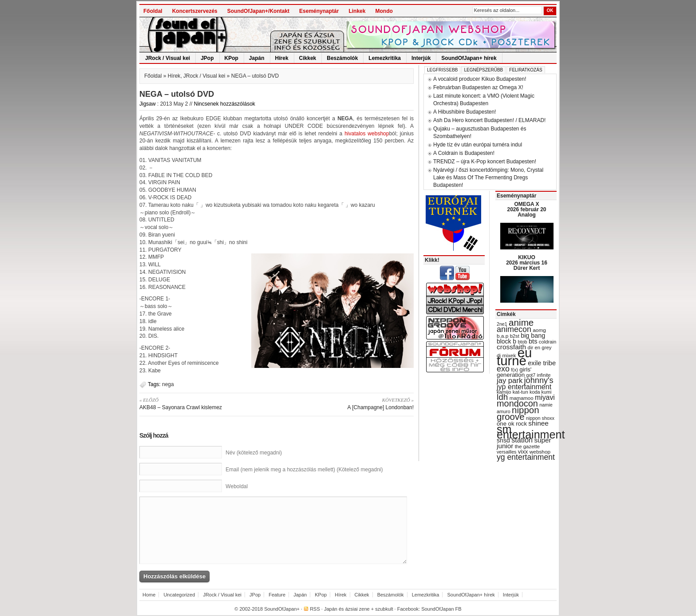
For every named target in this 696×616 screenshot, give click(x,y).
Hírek (282, 58)
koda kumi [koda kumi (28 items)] (540, 392)
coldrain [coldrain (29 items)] (548, 342)
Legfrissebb (442, 70)
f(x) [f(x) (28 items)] (514, 370)
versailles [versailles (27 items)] (506, 452)
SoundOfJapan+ (282, 609)
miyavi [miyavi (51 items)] (545, 397)
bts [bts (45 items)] (533, 341)
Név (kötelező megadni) (254, 453)
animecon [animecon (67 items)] (514, 329)
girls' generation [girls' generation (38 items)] (514, 372)
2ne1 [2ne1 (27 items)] (502, 324)
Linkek (357, 11)
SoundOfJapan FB (441, 609)
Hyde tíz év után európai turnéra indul (478, 145)
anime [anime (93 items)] (521, 322)
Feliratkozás (526, 70)
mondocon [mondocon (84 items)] (517, 403)
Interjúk (421, 58)
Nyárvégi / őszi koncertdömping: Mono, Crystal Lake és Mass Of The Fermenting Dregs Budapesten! (488, 178)
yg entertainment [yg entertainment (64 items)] (526, 457)
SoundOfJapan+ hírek (469, 58)
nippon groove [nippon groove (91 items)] (518, 413)
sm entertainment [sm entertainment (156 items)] (531, 432)
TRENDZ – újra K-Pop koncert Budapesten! (485, 162)
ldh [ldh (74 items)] (502, 397)
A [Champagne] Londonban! (348, 403)
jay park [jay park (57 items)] (510, 381)
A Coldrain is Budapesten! (464, 153)
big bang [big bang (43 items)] (533, 336)
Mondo (384, 11)
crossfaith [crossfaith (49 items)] (511, 347)
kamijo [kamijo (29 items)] (504, 392)
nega (168, 384)
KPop (231, 58)
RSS (315, 609)
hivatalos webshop (367, 134)
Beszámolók (342, 58)
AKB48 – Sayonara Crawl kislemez (205, 403)
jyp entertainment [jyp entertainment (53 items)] (524, 387)
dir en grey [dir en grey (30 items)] (540, 347)
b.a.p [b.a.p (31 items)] (502, 336)
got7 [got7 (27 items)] (531, 375)
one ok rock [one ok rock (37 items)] (512, 424)
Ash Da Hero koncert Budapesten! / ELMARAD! (489, 120)
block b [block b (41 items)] (506, 341)
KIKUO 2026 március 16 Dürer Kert (527, 263)
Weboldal (237, 486)
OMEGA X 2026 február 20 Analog (526, 209)
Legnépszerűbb (483, 70)
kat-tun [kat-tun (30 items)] (520, 392)
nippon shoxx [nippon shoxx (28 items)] (540, 418)
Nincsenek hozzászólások (225, 104)
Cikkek (308, 58)
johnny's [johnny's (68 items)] (539, 380)
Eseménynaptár (319, 11)
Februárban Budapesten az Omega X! (478, 87)
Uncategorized (179, 595)
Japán (257, 58)
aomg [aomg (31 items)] (539, 330)
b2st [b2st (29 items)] (515, 336)
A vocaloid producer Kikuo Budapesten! (480, 79)
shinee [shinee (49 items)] (538, 423)
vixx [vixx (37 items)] (523, 452)
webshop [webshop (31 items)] (540, 452)
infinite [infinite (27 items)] (544, 375)
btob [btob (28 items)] (522, 342)
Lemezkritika (385, 58)
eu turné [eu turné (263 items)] (514, 357)
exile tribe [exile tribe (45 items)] (542, 363)
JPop (207, 58)
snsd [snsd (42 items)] (503, 440)
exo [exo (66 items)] (503, 369)
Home (149, 595)
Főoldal (153, 11)
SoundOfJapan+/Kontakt (258, 11)
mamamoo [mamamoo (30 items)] (522, 398)
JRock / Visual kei (168, 58)
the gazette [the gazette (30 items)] (528, 446)
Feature (277, 595)
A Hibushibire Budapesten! (465, 112)
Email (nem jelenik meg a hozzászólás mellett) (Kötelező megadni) (304, 470)
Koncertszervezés (195, 11)
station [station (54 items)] (522, 440)
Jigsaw (148, 104)
